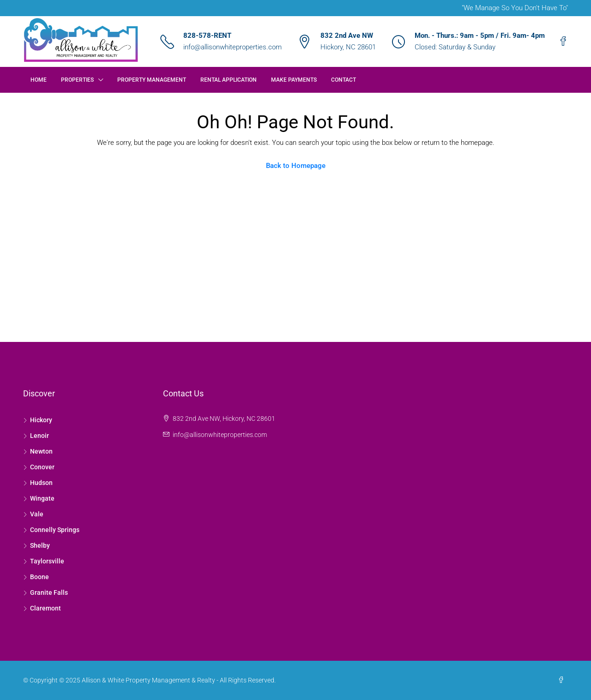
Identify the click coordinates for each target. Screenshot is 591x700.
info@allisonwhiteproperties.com (232, 47)
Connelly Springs (55, 530)
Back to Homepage (296, 166)
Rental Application (229, 80)
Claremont (45, 608)
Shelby (40, 545)
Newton (41, 451)
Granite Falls (49, 592)
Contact (344, 80)
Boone (39, 577)
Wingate (42, 498)
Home (39, 80)
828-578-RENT (207, 36)
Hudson (41, 483)
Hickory (41, 420)
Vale (37, 514)
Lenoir (39, 436)
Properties (77, 80)
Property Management (152, 80)
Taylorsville (47, 561)
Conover (42, 467)
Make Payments (294, 80)
